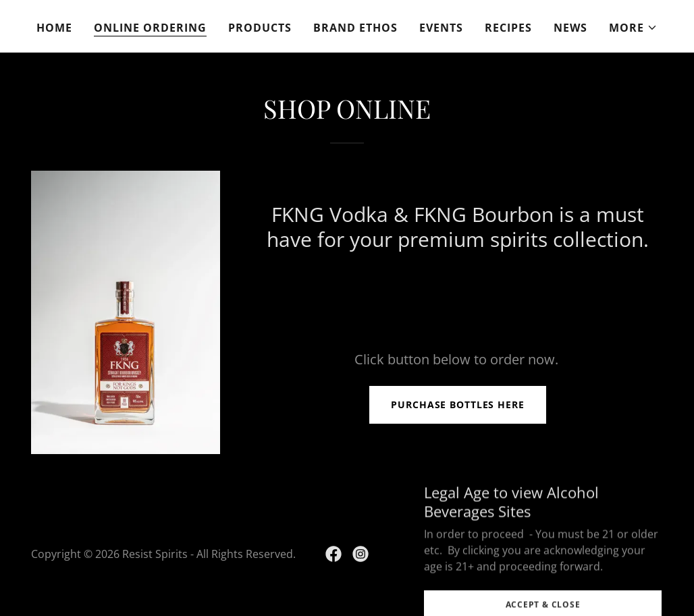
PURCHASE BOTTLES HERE (458, 404)
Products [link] (260, 28)
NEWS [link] (570, 28)
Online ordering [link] (150, 28)
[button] (633, 28)
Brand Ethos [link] (355, 28)
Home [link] (54, 28)
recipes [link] (508, 28)
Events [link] (441, 28)
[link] (333, 554)
